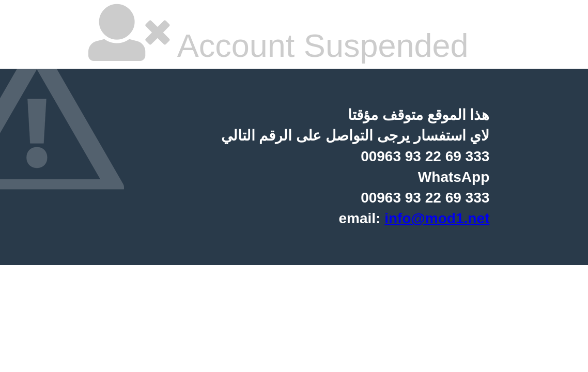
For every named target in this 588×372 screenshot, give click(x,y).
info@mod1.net (437, 218)
